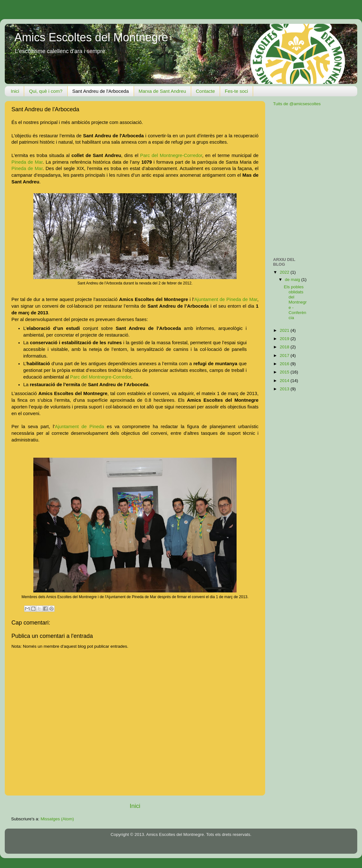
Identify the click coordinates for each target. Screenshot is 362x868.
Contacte (205, 91)
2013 (285, 389)
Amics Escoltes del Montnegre (91, 37)
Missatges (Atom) (57, 819)
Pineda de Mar (27, 162)
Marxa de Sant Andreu (162, 91)
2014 (285, 381)
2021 (285, 330)
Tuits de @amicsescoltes (297, 104)
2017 (285, 355)
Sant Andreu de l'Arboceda (101, 91)
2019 (285, 339)
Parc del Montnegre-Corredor (171, 155)
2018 (285, 347)
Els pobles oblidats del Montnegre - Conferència (295, 302)
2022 (285, 272)
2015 (285, 372)
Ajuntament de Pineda (80, 427)
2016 (285, 364)
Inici (15, 91)
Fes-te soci (236, 91)
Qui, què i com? (46, 91)
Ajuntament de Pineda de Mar (226, 299)
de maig (293, 280)
